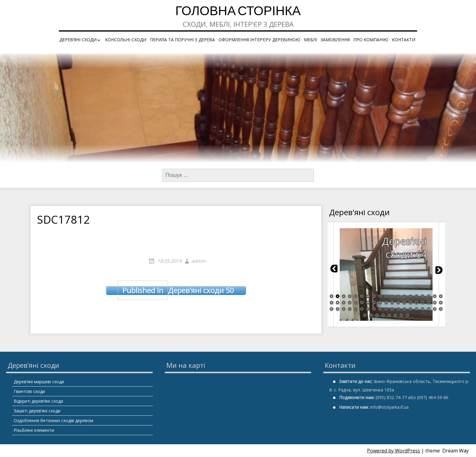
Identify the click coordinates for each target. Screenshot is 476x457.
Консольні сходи (126, 40)
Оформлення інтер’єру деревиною (259, 40)
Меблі (310, 40)
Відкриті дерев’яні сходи (38, 401)
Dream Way (456, 451)
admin (199, 261)
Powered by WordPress (394, 451)
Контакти (404, 40)
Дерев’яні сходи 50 (176, 290)
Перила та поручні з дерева (182, 40)
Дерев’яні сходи (78, 40)
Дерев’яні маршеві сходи (39, 382)
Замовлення (335, 40)
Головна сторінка (238, 12)
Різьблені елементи (34, 430)
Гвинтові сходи (29, 391)
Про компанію (371, 40)
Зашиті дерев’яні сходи (37, 411)
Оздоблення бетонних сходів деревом (53, 420)
